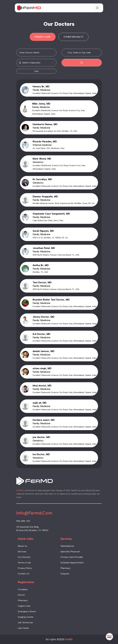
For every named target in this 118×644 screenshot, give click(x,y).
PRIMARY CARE (43, 37)
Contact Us (24, 574)
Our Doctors (24, 557)
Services (22, 552)
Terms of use (24, 563)
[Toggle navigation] (97, 8)
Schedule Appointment (72, 563)
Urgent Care (24, 606)
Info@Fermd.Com (34, 513)
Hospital (65, 574)
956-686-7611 (23, 521)
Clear (36, 71)
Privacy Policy (25, 568)
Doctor (21, 595)
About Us (22, 546)
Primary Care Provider (72, 557)
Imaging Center (26, 617)
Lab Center (23, 628)
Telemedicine (67, 546)
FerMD (69, 639)
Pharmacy (65, 568)
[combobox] (36, 63)
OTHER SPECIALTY (73, 37)
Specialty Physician (70, 552)
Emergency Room (27, 611)
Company (23, 589)
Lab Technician (25, 623)
